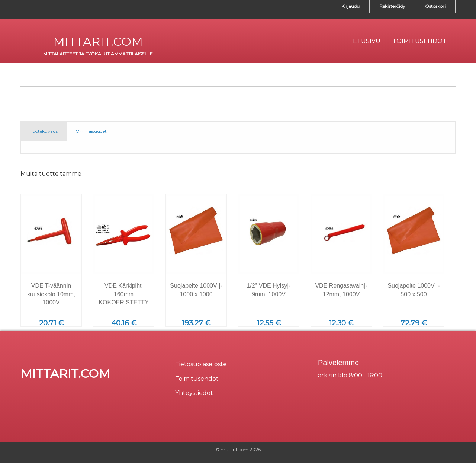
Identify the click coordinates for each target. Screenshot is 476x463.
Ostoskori (435, 6)
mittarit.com (98, 41)
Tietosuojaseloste (201, 364)
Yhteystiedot (194, 393)
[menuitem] (367, 41)
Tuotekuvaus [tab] (44, 131)
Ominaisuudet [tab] (91, 131)
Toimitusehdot (197, 379)
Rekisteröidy (392, 6)
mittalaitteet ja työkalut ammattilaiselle (98, 54)
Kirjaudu (350, 6)
